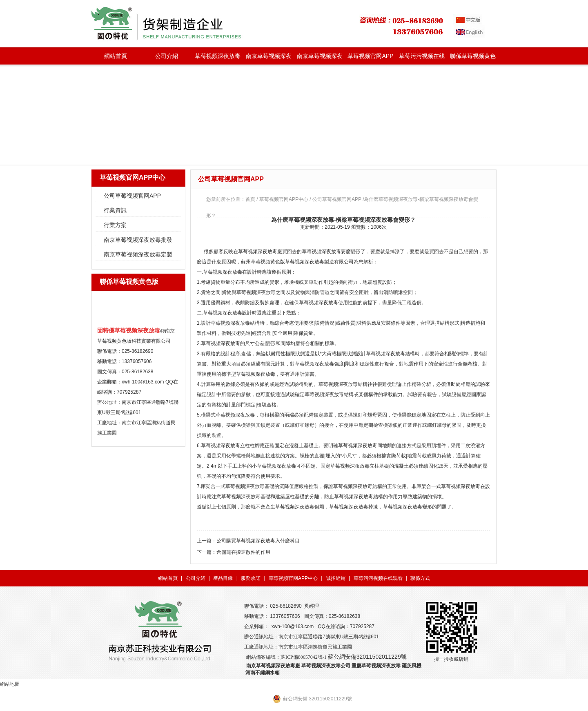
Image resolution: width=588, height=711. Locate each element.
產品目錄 (223, 578)
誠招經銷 (336, 578)
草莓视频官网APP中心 (370, 59)
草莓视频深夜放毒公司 (326, 666)
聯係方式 (420, 578)
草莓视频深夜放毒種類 (218, 59)
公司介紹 (167, 56)
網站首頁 (116, 56)
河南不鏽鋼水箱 (263, 673)
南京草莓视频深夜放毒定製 (320, 59)
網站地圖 (10, 684)
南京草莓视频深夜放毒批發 (269, 59)
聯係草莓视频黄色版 (473, 59)
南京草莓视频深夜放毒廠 (273, 666)
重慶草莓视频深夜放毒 (376, 666)
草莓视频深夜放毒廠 (260, 252)
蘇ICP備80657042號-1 (304, 657)
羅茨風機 (412, 666)
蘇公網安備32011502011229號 (367, 657)
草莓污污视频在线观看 (422, 59)
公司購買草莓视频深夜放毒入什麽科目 (258, 541)
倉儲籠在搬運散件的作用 (243, 552)
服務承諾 (251, 578)
